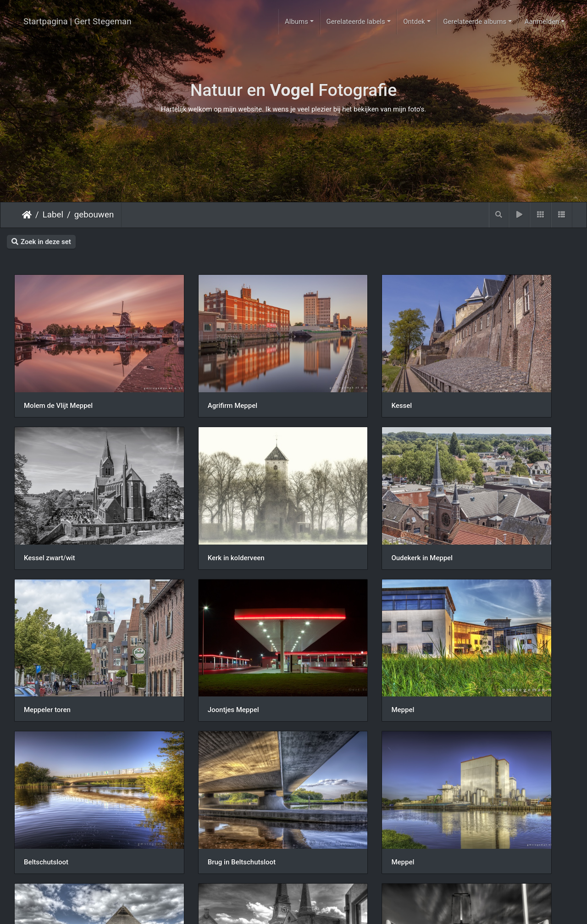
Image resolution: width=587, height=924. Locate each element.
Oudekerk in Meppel (198, 501)
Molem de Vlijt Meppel (58, 377)
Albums (296, 22)
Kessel (320, 377)
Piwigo (330, 908)
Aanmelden (542, 22)
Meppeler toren (333, 501)
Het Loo (36, 873)
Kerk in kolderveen (52, 501)
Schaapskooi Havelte (56, 749)
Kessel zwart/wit (479, 377)
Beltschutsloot (189, 625)
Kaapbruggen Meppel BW (349, 749)
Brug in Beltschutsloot (344, 625)
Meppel (35, 625)
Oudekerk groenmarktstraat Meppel (222, 749)
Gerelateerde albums (475, 22)
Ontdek (414, 22)
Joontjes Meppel (479, 501)
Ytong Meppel (474, 749)
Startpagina (27, 215)
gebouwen (94, 215)
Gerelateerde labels (355, 22)
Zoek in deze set (41, 242)
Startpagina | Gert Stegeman (78, 22)
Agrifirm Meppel (192, 377)
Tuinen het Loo (190, 873)
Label (53, 215)
